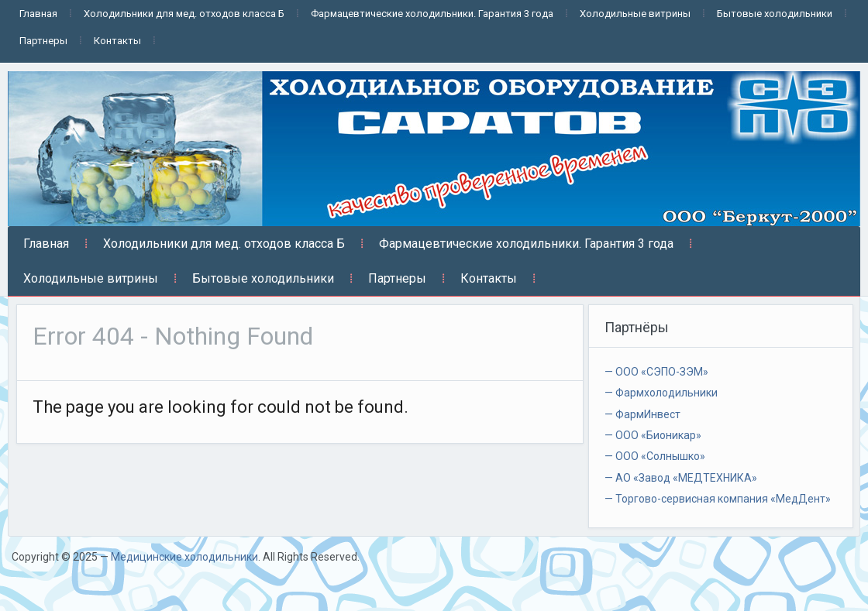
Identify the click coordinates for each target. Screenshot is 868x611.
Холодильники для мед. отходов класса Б (184, 14)
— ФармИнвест (642, 414)
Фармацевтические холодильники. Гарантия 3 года (432, 14)
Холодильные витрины (635, 14)
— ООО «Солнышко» (655, 456)
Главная (38, 14)
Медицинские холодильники (184, 557)
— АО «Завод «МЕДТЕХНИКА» (681, 478)
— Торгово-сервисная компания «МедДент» (718, 499)
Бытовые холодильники (775, 14)
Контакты (117, 41)
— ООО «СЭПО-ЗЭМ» (656, 372)
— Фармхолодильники (661, 393)
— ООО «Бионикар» (653, 435)
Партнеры (43, 41)
